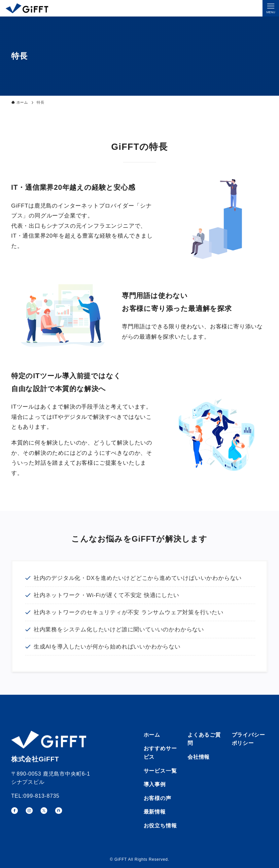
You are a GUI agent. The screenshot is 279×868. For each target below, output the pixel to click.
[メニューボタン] (271, 8)
